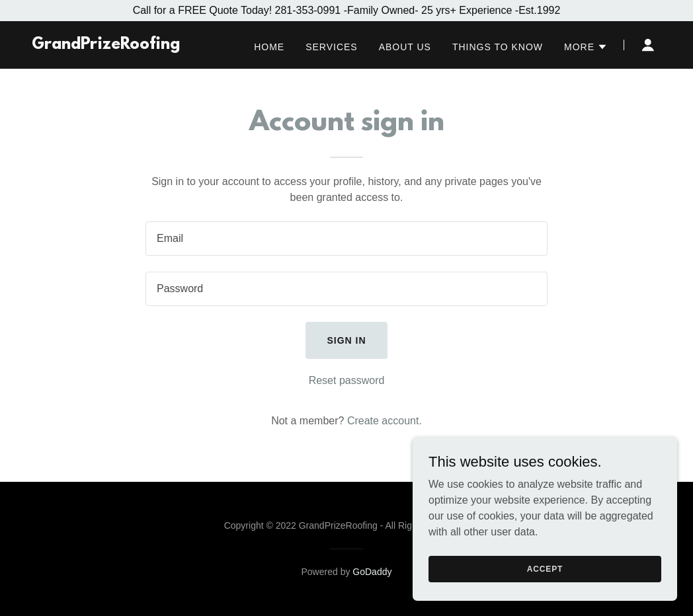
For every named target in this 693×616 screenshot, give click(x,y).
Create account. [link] (385, 421)
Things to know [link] (498, 47)
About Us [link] (405, 47)
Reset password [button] (347, 380)
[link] (106, 45)
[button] (586, 47)
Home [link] (269, 47)
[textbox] (346, 239)
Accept (545, 587)
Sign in (346, 340)
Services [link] (332, 47)
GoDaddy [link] (372, 572)
